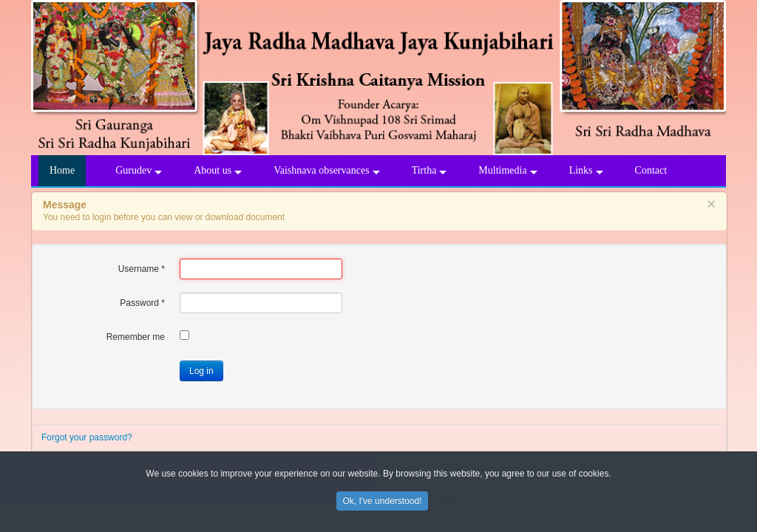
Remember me (136, 337)
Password (142, 303)
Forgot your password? (87, 437)
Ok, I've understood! (382, 503)
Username (142, 269)
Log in (201, 371)
